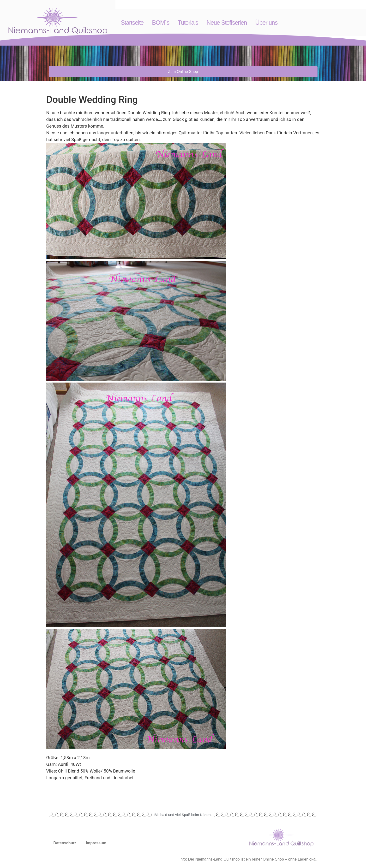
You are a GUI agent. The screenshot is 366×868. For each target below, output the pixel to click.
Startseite (132, 23)
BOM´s (161, 23)
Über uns (267, 23)
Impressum (96, 843)
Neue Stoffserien (227, 23)
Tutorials (188, 23)
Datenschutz (65, 843)
